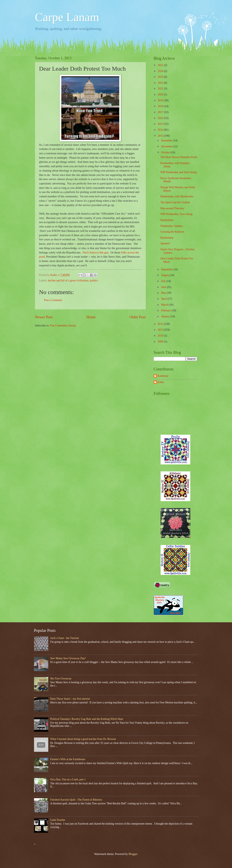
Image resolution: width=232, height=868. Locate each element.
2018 (161, 106)
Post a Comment (53, 300)
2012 (161, 324)
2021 (161, 89)
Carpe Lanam (67, 17)
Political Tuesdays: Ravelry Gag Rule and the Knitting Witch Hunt (87, 719)
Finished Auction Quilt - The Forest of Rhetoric (76, 800)
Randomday (167, 220)
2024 (161, 71)
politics (94, 281)
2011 (161, 330)
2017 (161, 112)
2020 (161, 94)
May (164, 293)
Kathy (161, 382)
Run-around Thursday (172, 208)
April (164, 299)
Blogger (133, 854)
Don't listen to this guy (96, 252)
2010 (161, 336)
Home (91, 317)
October (166, 152)
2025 (161, 65)
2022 (161, 83)
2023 (161, 77)
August (165, 275)
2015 (161, 124)
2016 (161, 118)
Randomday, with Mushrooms (177, 196)
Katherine (163, 376)
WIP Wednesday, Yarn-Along (176, 214)
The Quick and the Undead (175, 202)
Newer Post (44, 317)
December (167, 141)
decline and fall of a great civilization (68, 281)
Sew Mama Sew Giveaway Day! (68, 658)
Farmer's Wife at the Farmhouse (68, 759)
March (165, 305)
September (167, 269)
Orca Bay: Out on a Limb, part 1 (68, 779)
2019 (161, 100)
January (166, 316)
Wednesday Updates (171, 226)
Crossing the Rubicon (172, 232)
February (166, 310)
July (164, 281)
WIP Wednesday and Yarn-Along (178, 172)
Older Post (137, 317)
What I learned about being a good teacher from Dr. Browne (83, 739)
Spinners (165, 243)
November (167, 146)
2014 (161, 130)
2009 (161, 342)
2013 (161, 136)
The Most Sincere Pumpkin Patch (179, 157)
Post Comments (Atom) (63, 326)
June (164, 287)
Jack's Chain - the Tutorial (64, 638)
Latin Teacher (58, 820)
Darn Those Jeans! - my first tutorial (70, 699)
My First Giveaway (61, 679)
